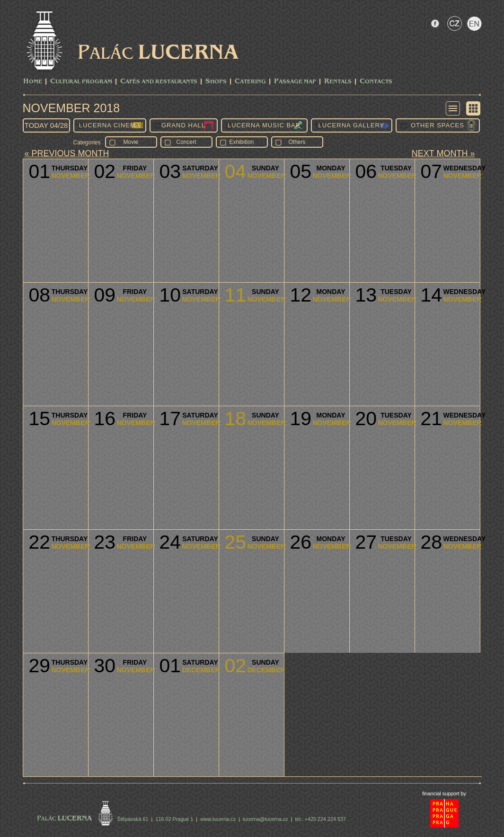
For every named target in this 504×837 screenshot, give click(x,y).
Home (33, 82)
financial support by (444, 793)
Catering (250, 82)
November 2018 (71, 108)
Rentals (338, 82)
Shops (216, 82)
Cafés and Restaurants (159, 82)
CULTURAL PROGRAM (81, 82)
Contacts (376, 82)
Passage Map (295, 82)
